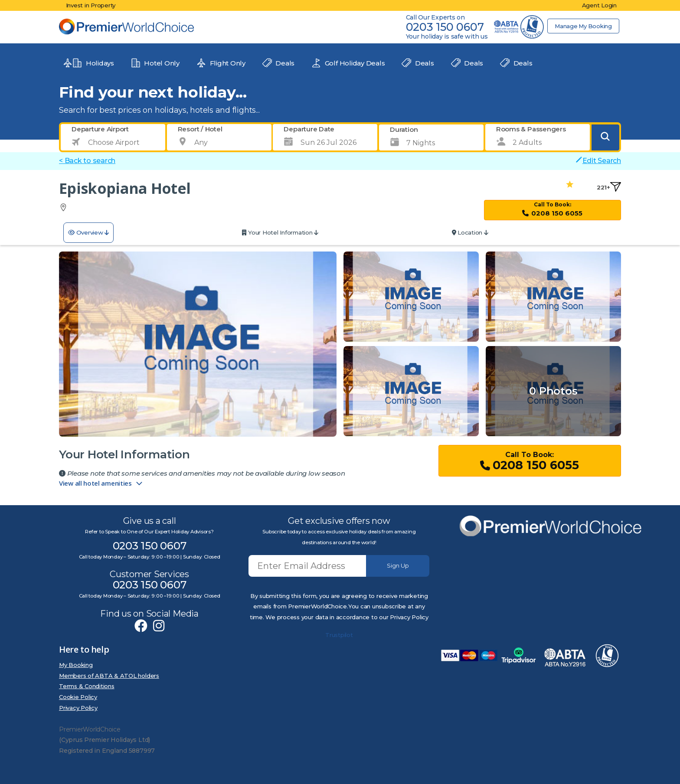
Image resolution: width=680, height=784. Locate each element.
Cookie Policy (78, 697)
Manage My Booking (583, 26)
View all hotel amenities (101, 483)
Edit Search (598, 160)
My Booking (76, 665)
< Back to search (87, 161)
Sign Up (398, 565)
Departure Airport (100, 129)
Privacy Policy (78, 708)
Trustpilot (339, 635)
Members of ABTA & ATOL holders (109, 676)
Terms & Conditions (87, 686)
